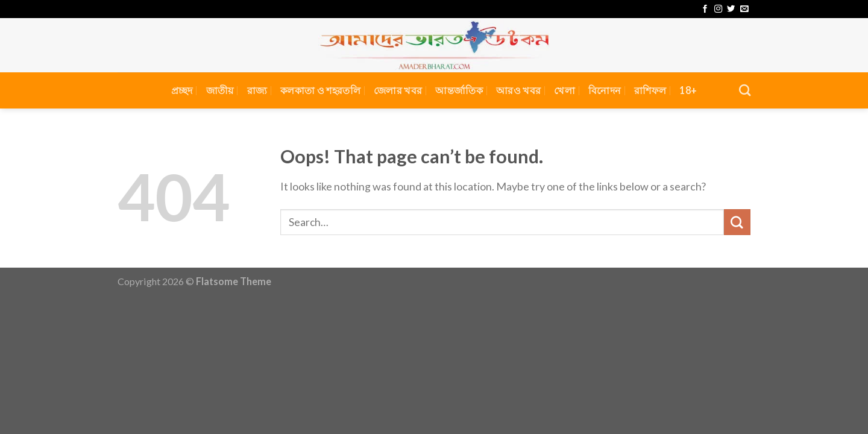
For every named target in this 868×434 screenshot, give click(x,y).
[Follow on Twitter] (731, 9)
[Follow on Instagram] (718, 9)
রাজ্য (257, 90)
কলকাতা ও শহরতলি (320, 90)
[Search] (745, 90)
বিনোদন (605, 90)
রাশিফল (650, 90)
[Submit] (737, 222)
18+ (688, 90)
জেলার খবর (398, 90)
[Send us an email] (744, 9)
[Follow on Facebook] (705, 9)
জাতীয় (220, 90)
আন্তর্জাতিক (459, 90)
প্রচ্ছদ (182, 90)
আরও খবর (518, 90)
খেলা (565, 90)
